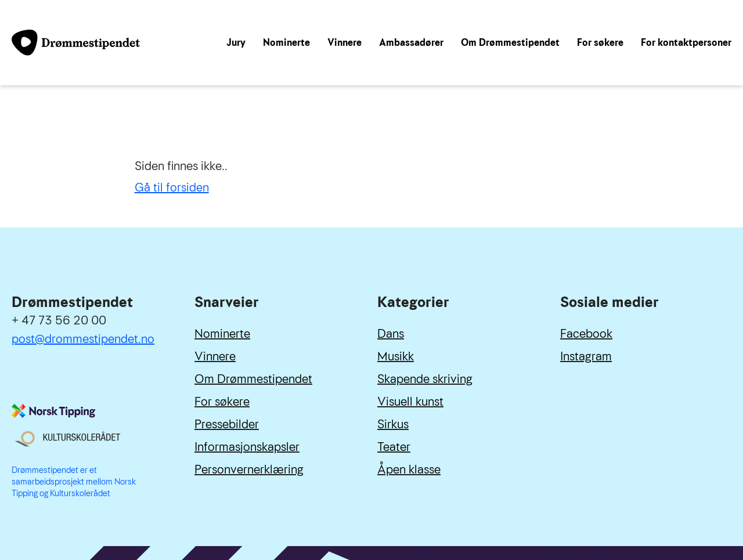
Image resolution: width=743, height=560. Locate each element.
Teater (394, 447)
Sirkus (393, 424)
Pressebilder (227, 424)
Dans (391, 334)
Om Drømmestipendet (510, 43)
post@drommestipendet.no (83, 339)
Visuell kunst (410, 402)
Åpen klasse (409, 469)
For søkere (600, 43)
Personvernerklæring (249, 469)
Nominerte (286, 43)
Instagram (586, 356)
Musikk (396, 356)
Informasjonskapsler (247, 447)
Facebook (586, 334)
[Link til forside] (76, 42)
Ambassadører (411, 43)
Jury (236, 43)
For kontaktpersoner (686, 43)
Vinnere (345, 43)
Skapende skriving (425, 379)
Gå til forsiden (172, 187)
